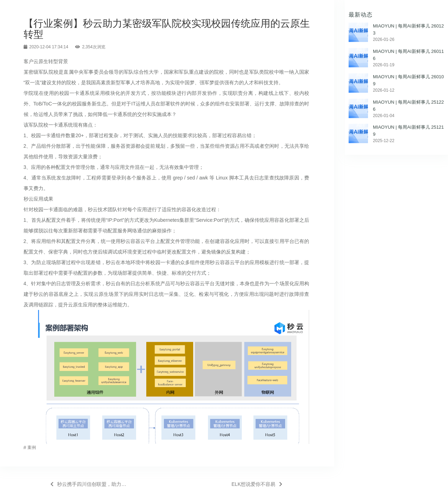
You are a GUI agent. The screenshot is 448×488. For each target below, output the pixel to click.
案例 (32, 447)
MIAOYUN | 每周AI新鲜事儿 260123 (408, 29)
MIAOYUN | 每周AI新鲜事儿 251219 (408, 131)
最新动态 (361, 15)
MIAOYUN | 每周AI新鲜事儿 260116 (408, 55)
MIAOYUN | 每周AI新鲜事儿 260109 (408, 80)
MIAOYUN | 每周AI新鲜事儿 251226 (408, 106)
